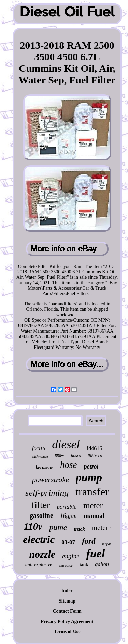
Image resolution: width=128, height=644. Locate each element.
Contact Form (67, 611)
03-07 (68, 542)
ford (89, 541)
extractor (66, 565)
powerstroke (51, 480)
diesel (66, 445)
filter (41, 505)
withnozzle (40, 456)
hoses (76, 455)
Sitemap (67, 601)
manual (94, 516)
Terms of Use (67, 632)
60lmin (95, 456)
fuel (96, 553)
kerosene (45, 467)
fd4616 (94, 448)
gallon (102, 564)
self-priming (47, 493)
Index (67, 591)
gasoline (41, 515)
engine (71, 556)
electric (39, 539)
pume (58, 527)
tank (84, 565)
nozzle (42, 554)
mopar (107, 544)
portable (67, 507)
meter (93, 505)
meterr (101, 528)
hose (69, 465)
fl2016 (39, 448)
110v (33, 526)
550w (60, 456)
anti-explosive (39, 565)
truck (79, 529)
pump (89, 478)
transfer (92, 492)
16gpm (68, 516)
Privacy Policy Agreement (67, 621)
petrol (91, 467)
